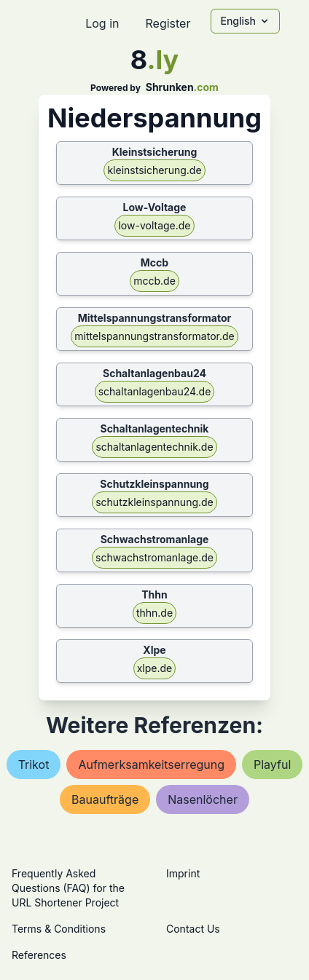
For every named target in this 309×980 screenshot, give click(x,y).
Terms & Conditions (59, 929)
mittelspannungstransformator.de (154, 336)
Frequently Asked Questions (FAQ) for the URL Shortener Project (68, 888)
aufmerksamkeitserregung (151, 764)
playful (272, 764)
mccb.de (154, 281)
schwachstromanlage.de (154, 557)
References (39, 955)
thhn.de (154, 613)
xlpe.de (155, 668)
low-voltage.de (154, 225)
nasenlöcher (203, 799)
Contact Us (193, 929)
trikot (34, 764)
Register (168, 23)
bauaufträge (105, 799)
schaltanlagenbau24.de (155, 391)
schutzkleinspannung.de (154, 502)
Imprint (183, 873)
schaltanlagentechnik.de (154, 447)
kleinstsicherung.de (154, 170)
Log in (102, 23)
